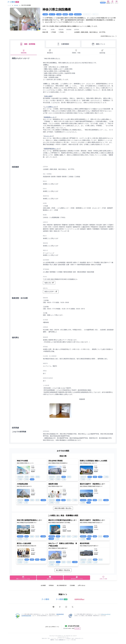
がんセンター (49, 136)
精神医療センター (50, 117)
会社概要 (43, 585)
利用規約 (51, 585)
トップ (9, 5)
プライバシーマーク (106, 614)
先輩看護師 (63, 44)
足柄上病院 (48, 96)
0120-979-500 (74, 626)
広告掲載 (72, 585)
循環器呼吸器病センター (52, 149)
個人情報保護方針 (62, 585)
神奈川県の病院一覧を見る (63, 508)
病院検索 (16, 5)
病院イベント (98, 44)
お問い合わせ (82, 585)
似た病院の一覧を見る (63, 570)
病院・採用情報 (28, 44)
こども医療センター (51, 107)
